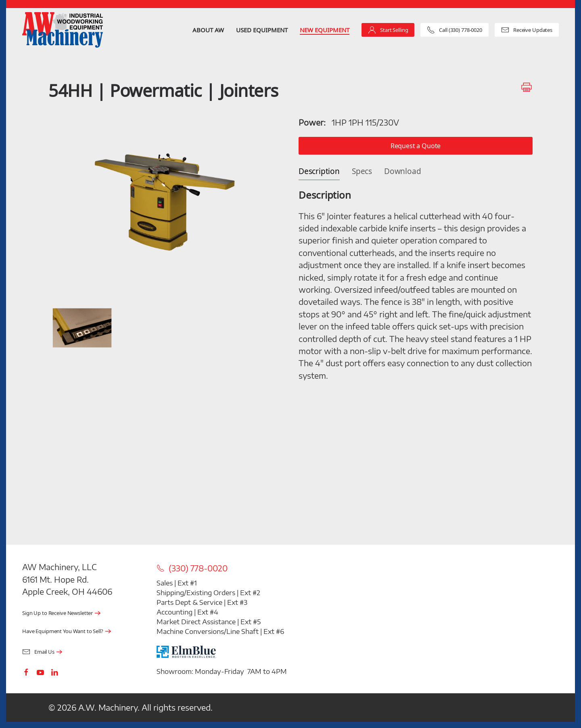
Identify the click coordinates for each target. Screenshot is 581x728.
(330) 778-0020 (192, 568)
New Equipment (325, 30)
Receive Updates (527, 30)
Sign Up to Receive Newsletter (57, 613)
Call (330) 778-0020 (455, 30)
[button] (165, 201)
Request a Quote (416, 146)
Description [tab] (319, 171)
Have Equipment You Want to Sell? (63, 631)
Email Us (38, 652)
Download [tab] (402, 171)
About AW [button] (208, 30)
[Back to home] (63, 30)
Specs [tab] (362, 171)
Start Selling (388, 30)
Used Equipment (262, 30)
